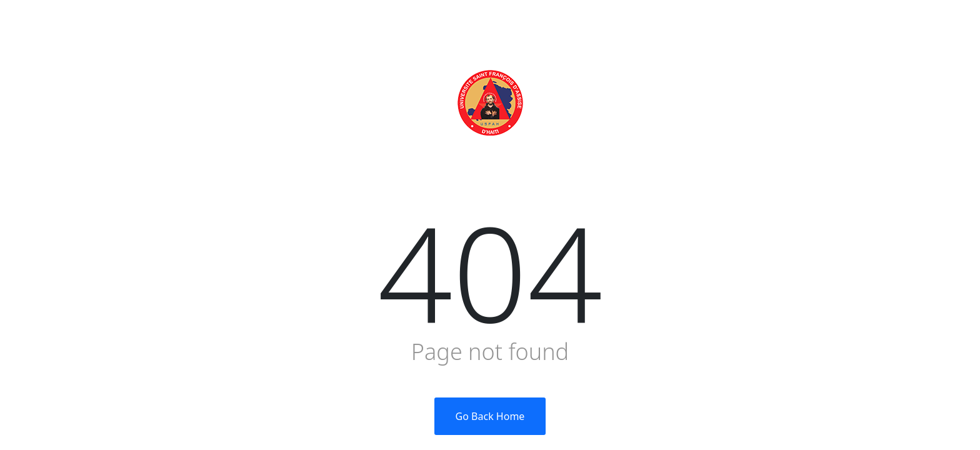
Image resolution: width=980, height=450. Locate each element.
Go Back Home (490, 416)
